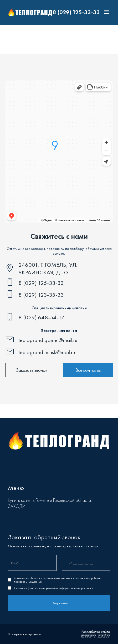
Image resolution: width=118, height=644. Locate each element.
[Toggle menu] (105, 13)
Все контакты (88, 370)
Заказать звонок (32, 370)
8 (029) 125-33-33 (76, 12)
